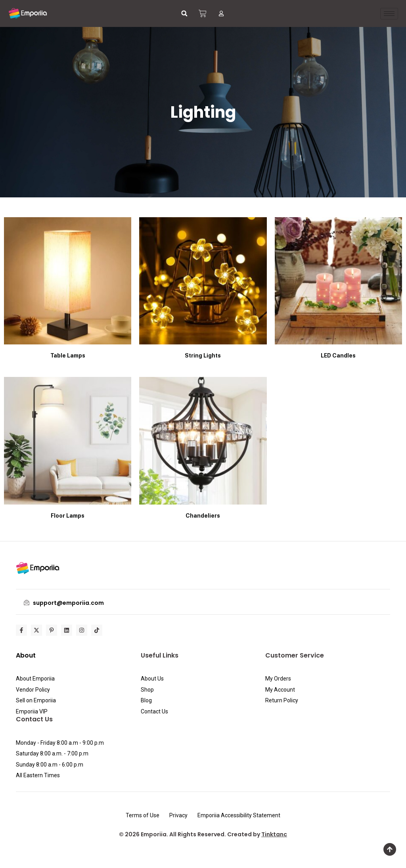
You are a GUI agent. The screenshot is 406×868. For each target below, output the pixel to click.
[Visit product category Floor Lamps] (68, 449)
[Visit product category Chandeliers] (203, 449)
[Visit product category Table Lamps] (68, 289)
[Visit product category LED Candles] (338, 289)
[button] (184, 13)
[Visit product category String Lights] (203, 289)
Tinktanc (274, 834)
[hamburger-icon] (389, 14)
